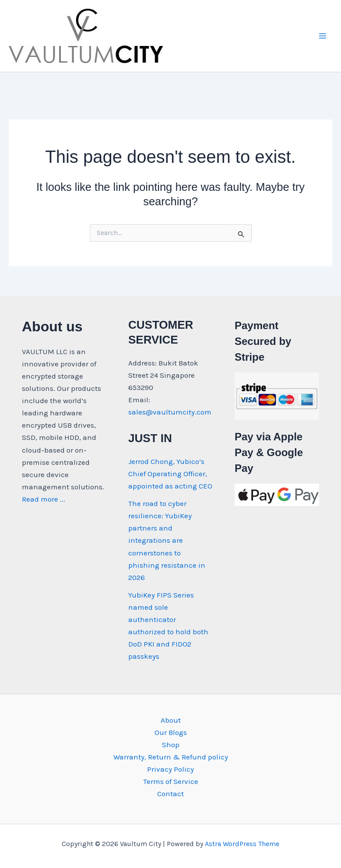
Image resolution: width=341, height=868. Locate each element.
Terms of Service (171, 781)
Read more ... (44, 499)
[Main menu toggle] (323, 36)
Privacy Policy (170, 769)
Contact (170, 794)
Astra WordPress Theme (242, 844)
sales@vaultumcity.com (170, 412)
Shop (171, 745)
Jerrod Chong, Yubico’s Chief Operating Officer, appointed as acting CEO (170, 474)
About (171, 720)
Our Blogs (171, 732)
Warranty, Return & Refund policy (171, 757)
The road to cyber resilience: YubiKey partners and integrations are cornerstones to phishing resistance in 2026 (167, 540)
